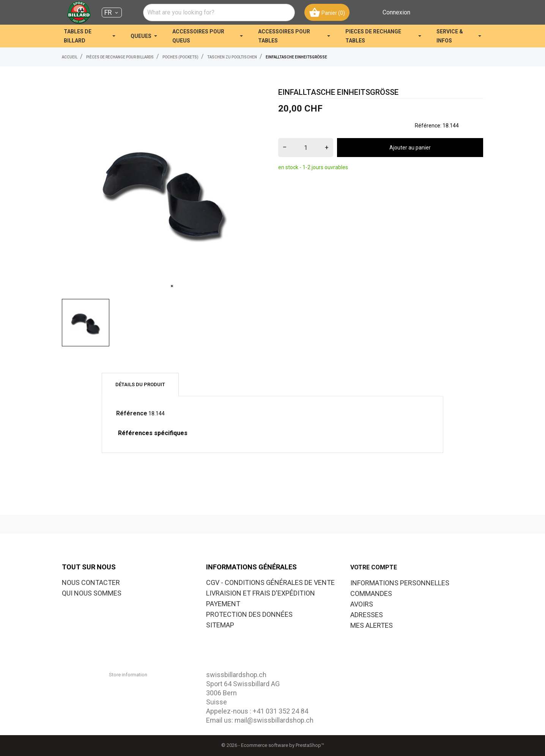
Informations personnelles (400, 583)
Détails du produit (140, 384)
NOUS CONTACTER (91, 582)
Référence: (428, 126)
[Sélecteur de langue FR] (112, 13)
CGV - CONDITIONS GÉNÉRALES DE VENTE (270, 582)
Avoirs (362, 604)
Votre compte (374, 567)
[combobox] (219, 13)
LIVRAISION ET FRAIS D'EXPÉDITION (261, 593)
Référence (132, 413)
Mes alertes (372, 625)
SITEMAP (220, 625)
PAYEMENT (223, 604)
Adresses (367, 615)
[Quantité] (306, 148)
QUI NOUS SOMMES (92, 593)
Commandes (371, 593)
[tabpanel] (164, 191)
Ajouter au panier (410, 148)
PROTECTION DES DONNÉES (249, 614)
